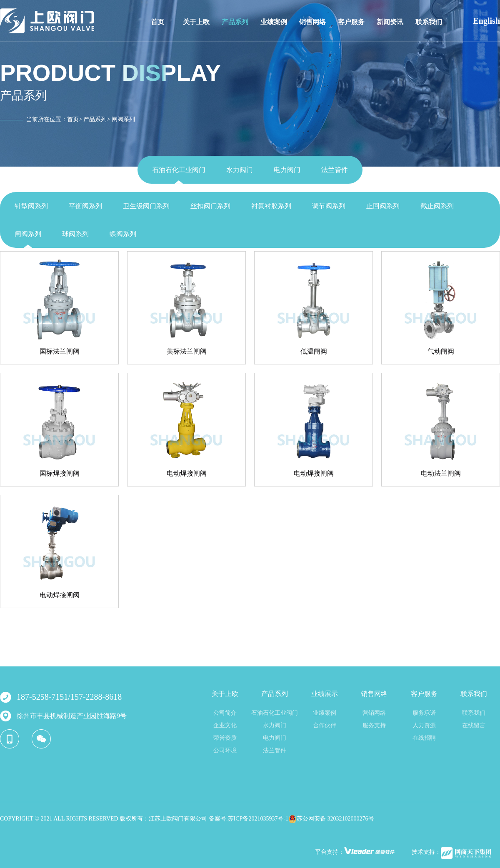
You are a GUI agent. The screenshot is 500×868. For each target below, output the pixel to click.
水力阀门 (240, 170)
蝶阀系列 (123, 234)
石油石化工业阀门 (179, 170)
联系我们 (429, 22)
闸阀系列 (28, 234)
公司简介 (225, 713)
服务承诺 (424, 713)
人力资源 (424, 725)
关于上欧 (196, 22)
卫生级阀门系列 (146, 206)
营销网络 (374, 713)
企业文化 (225, 725)
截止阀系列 (437, 206)
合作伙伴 (325, 725)
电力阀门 (287, 170)
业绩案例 (274, 22)
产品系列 (235, 22)
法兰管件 (335, 170)
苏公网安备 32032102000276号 (331, 819)
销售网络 (312, 22)
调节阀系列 (329, 206)
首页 (157, 22)
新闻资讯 (390, 22)
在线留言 (474, 725)
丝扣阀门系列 (210, 206)
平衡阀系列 (85, 206)
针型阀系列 (31, 206)
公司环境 (225, 750)
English (487, 21)
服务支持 (374, 725)
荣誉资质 (225, 738)
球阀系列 (75, 234)
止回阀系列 (383, 206)
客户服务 (351, 22)
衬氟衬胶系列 (271, 206)
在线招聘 (424, 738)
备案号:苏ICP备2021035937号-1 (249, 819)
